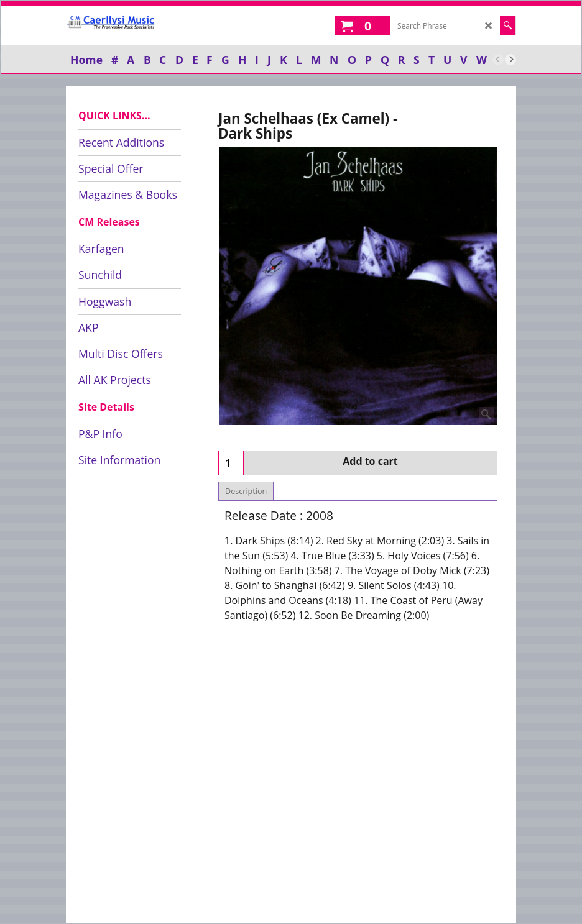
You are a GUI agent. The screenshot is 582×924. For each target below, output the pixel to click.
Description (246, 491)
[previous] (498, 60)
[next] (510, 60)
